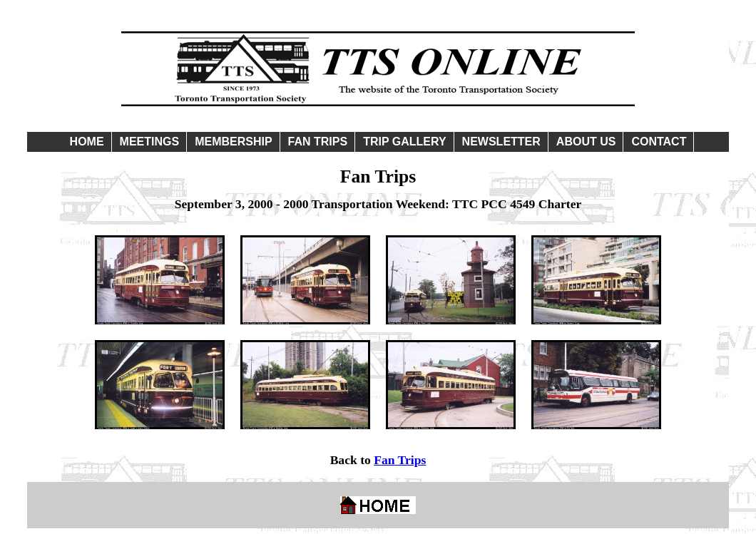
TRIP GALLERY (404, 142)
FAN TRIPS (318, 142)
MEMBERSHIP (233, 142)
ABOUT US (586, 142)
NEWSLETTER (501, 142)
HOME (87, 142)
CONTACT (659, 142)
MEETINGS (150, 142)
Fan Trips (400, 460)
